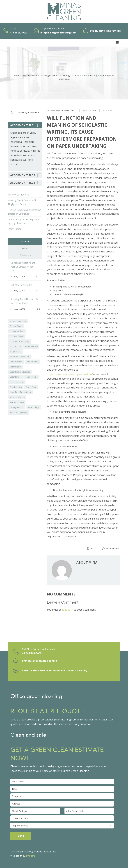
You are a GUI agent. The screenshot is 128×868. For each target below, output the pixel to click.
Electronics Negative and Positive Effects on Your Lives (23, 267)
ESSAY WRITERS (31, 347)
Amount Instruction (18, 321)
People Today (16, 387)
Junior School (15, 377)
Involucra (30, 856)
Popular (25, 241)
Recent (25, 248)
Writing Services (17, 407)
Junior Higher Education (20, 372)
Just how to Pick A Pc (18, 195)
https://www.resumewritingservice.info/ (70, 374)
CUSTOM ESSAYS (17, 336)
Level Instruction (17, 382)
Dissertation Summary (19, 341)
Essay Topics (14, 229)
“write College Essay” (19, 412)
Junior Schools (31, 377)
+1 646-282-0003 (32, 653)
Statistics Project (17, 402)
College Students (17, 331)
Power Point (31, 387)
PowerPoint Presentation (21, 392)
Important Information (19, 357)
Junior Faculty (33, 362)
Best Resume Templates (63, 111)
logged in (68, 610)
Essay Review (15, 347)
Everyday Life (15, 352)
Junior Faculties (16, 362)
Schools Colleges (17, 397)
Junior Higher (15, 367)
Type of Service (62, 826)
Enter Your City (62, 818)
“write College (33, 407)
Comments (25, 255)
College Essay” (16, 326)
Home (17, 76)
